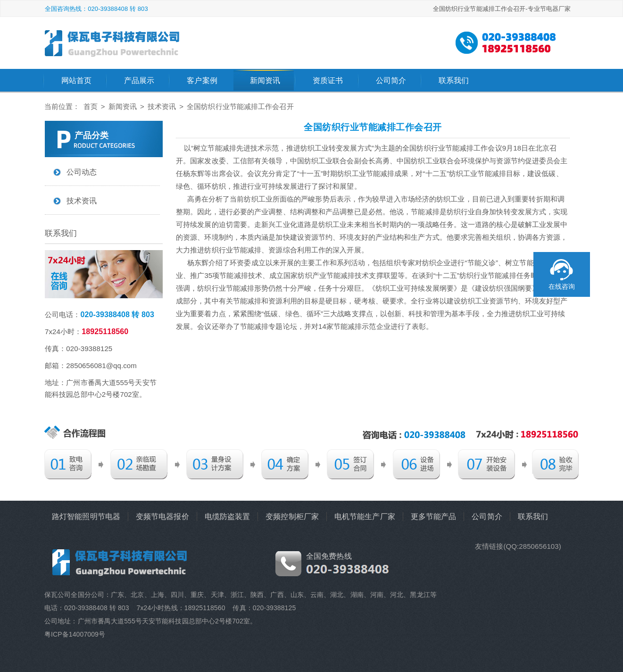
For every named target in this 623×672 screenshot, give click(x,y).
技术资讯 (162, 106)
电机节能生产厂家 (365, 517)
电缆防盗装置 (228, 517)
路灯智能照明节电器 (86, 517)
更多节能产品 (434, 517)
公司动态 (82, 172)
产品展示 (139, 80)
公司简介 (391, 80)
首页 (91, 106)
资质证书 (328, 80)
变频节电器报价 (162, 517)
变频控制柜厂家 (292, 517)
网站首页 (76, 80)
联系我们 (454, 80)
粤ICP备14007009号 (75, 634)
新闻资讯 (265, 80)
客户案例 (202, 80)
